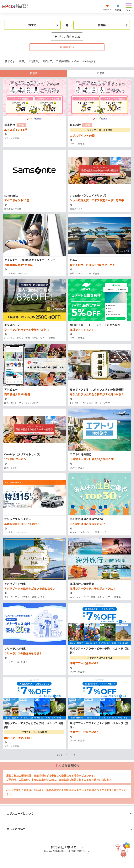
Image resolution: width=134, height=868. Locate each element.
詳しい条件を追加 (67, 36)
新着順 (34, 73)
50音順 (100, 73)
